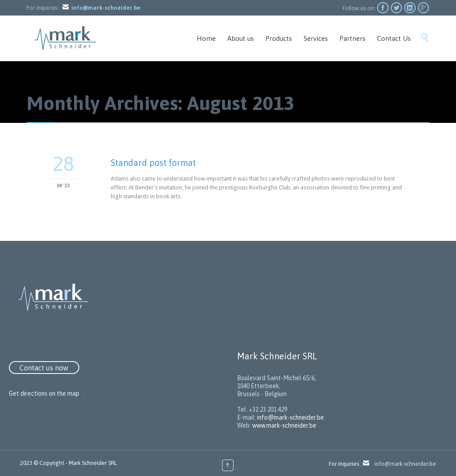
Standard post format (153, 163)
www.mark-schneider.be (284, 425)
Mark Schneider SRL (93, 463)
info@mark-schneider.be (290, 417)
